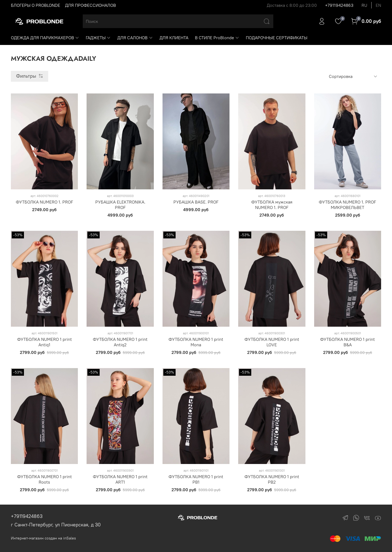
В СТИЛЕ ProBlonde (217, 38)
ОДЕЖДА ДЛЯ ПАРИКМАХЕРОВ (45, 38)
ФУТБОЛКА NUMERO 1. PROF (45, 202)
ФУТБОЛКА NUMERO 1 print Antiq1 (45, 342)
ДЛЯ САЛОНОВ (135, 38)
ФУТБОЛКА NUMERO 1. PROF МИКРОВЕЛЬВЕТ (347, 205)
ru (364, 5)
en (378, 5)
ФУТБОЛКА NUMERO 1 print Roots (45, 479)
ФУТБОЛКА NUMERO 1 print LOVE (272, 342)
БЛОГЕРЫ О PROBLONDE (36, 5)
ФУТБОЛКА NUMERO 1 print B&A (347, 342)
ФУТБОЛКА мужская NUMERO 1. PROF (272, 205)
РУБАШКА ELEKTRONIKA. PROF (120, 205)
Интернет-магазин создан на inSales (43, 538)
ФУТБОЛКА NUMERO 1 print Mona (196, 342)
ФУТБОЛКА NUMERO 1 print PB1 (196, 479)
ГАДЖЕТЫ (98, 38)
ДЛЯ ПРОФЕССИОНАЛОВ (91, 5)
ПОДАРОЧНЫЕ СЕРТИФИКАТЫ (277, 38)
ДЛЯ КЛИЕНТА (174, 38)
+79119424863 (339, 5)
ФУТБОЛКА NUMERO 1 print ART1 (120, 479)
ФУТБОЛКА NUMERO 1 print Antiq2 (120, 342)
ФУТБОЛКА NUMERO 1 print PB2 (272, 479)
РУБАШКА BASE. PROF (196, 202)
